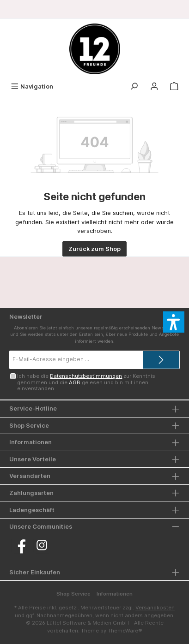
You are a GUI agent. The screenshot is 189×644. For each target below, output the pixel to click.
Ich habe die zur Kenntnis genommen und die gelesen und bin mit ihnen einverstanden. (86, 382)
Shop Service (73, 594)
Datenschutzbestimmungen (86, 376)
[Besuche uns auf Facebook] (20, 545)
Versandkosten (155, 608)
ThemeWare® (125, 631)
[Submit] (161, 360)
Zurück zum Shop (94, 249)
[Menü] (32, 86)
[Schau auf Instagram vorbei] (42, 545)
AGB (75, 382)
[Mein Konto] (154, 86)
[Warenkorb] (174, 86)
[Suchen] (134, 86)
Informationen (115, 594)
